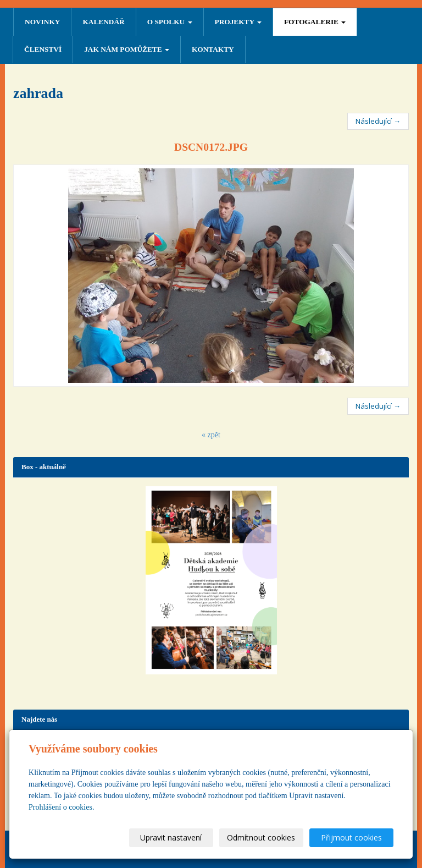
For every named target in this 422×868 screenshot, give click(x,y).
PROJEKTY (238, 22)
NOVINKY (42, 22)
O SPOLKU (170, 22)
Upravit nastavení (171, 837)
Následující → (378, 121)
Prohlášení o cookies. (61, 807)
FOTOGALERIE (315, 22)
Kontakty (213, 49)
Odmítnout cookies (261, 837)
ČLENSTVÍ (43, 49)
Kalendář (103, 22)
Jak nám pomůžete (127, 49)
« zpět (211, 435)
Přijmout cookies (351, 837)
